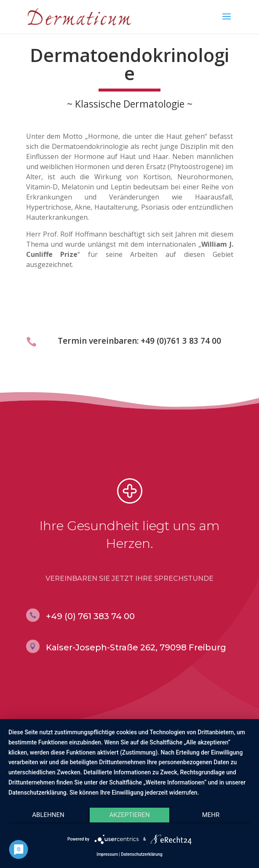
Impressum (107, 854)
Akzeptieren (129, 815)
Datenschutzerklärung (142, 854)
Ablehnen (48, 815)
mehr (211, 815)
